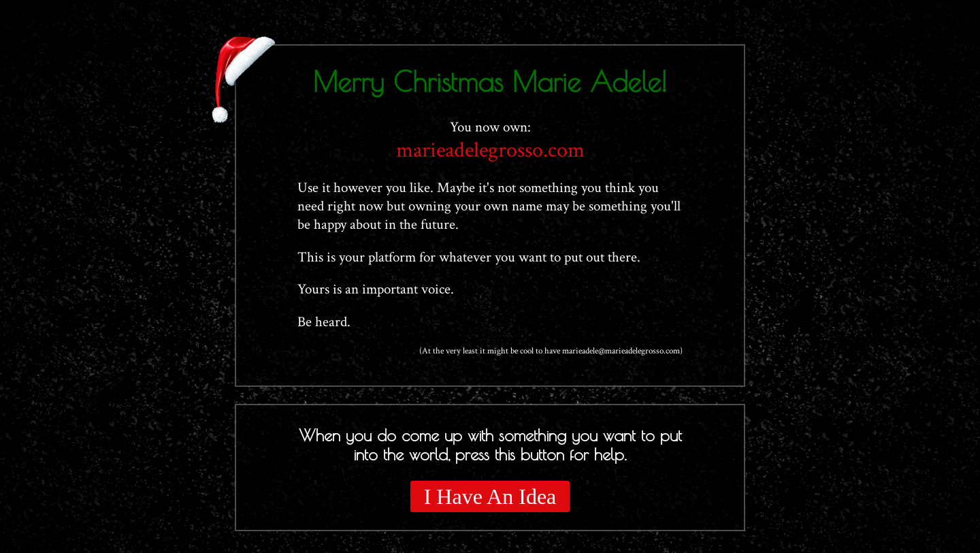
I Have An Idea (490, 496)
